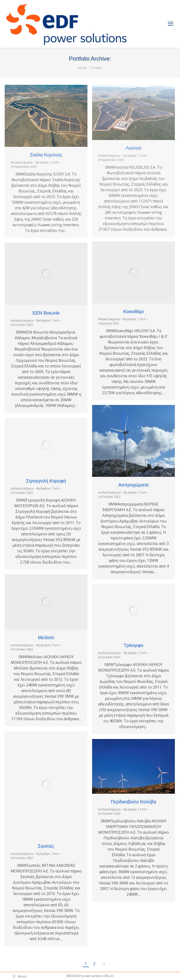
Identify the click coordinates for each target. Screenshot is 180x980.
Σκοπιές (46, 846)
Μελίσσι (46, 638)
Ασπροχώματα (133, 485)
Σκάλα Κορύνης (46, 155)
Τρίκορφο (133, 645)
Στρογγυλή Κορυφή (46, 481)
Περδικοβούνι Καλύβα (133, 802)
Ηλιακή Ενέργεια (21, 162)
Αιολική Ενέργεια (22, 321)
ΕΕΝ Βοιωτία (46, 313)
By (47, 162)
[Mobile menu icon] (171, 24)
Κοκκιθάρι (133, 311)
